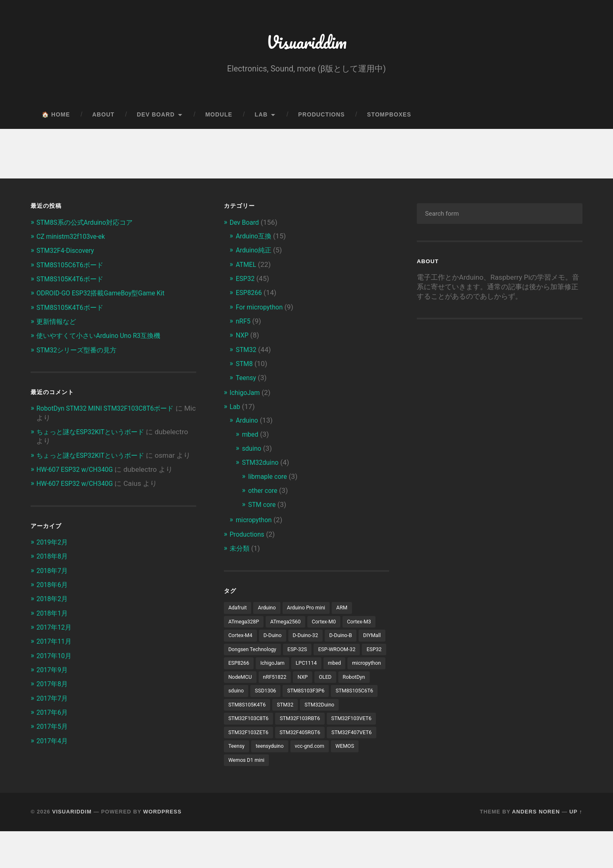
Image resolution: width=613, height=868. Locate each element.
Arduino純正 (255, 254)
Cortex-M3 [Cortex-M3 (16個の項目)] (368, 625)
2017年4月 (53, 752)
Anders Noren (536, 849)
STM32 (247, 352)
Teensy (247, 381)
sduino (253, 451)
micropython (255, 522)
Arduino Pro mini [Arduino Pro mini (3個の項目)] (311, 610)
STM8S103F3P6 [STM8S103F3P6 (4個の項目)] (283, 711)
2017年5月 (53, 738)
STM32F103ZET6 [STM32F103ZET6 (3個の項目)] (305, 754)
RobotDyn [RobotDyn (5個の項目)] (324, 696)
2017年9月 (53, 681)
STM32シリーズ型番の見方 (79, 353)
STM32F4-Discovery (68, 254)
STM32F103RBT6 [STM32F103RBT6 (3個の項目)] (305, 739)
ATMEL (247, 268)
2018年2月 (53, 611)
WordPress (163, 849)
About (103, 118)
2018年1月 (53, 625)
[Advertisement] (486, 397)
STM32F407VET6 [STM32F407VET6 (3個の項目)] (306, 768)
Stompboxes (389, 118)
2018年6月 (53, 597)
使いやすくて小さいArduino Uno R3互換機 (103, 339)
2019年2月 (53, 554)
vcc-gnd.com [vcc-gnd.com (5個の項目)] (286, 782)
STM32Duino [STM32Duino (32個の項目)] (326, 725)
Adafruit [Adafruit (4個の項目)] (239, 610)
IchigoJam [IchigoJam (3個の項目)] (355, 668)
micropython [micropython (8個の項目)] (304, 682)
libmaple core (270, 479)
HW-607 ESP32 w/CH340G (78, 481)
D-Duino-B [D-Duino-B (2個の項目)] (348, 639)
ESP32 (246, 282)
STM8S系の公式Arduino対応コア (88, 226)
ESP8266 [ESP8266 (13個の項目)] (319, 668)
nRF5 (244, 324)
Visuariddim (306, 44)
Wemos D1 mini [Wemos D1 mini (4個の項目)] (248, 797)
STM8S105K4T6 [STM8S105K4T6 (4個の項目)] (249, 725)
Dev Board (156, 118)
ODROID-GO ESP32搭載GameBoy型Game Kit (106, 296)
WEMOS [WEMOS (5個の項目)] (324, 782)
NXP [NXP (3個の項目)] (271, 696)
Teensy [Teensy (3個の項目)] (348, 768)
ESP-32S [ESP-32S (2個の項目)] (333, 653)
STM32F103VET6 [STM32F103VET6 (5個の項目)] (251, 754)
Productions (322, 118)
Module (219, 118)
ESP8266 (250, 296)
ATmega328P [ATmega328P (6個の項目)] (245, 625)
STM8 (245, 366)
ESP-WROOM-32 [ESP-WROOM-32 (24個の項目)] (249, 668)
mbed (251, 437)
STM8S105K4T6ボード (72, 282)
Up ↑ (576, 849)
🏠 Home (56, 118)
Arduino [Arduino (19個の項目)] (269, 610)
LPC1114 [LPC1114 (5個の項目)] (240, 682)
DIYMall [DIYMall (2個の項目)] (238, 653)
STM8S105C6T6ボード (72, 268)
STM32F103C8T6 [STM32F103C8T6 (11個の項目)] (251, 739)
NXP (243, 338)
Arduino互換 (255, 240)
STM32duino (262, 465)
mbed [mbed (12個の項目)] (270, 682)
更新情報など (57, 325)
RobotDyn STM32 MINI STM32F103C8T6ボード (111, 411)
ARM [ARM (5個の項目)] (349, 610)
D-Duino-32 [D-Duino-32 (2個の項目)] (310, 639)
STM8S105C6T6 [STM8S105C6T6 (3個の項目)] (335, 711)
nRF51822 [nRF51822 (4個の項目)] (241, 696)
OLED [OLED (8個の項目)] (295, 696)
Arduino (248, 423)
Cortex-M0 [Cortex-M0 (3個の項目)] (331, 625)
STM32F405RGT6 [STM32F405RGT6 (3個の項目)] (251, 768)
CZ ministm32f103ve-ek (74, 240)
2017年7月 (53, 710)
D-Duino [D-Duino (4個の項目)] (276, 639)
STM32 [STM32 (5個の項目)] (290, 725)
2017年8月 (53, 695)
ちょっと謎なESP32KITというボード (94, 435)
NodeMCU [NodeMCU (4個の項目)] (343, 682)
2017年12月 (55, 639)
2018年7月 (53, 583)
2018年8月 (53, 568)
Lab (261, 118)
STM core (263, 507)
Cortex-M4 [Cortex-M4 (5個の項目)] (242, 639)
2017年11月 (55, 653)
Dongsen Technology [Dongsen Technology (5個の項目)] (285, 653)
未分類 (240, 551)
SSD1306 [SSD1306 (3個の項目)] (240, 711)
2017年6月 (53, 724)
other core (264, 493)
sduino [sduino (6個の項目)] (356, 696)
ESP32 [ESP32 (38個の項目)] (288, 668)
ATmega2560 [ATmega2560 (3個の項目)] (290, 625)
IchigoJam (246, 395)
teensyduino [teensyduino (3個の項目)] (244, 782)
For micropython (261, 310)
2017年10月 (55, 667)
